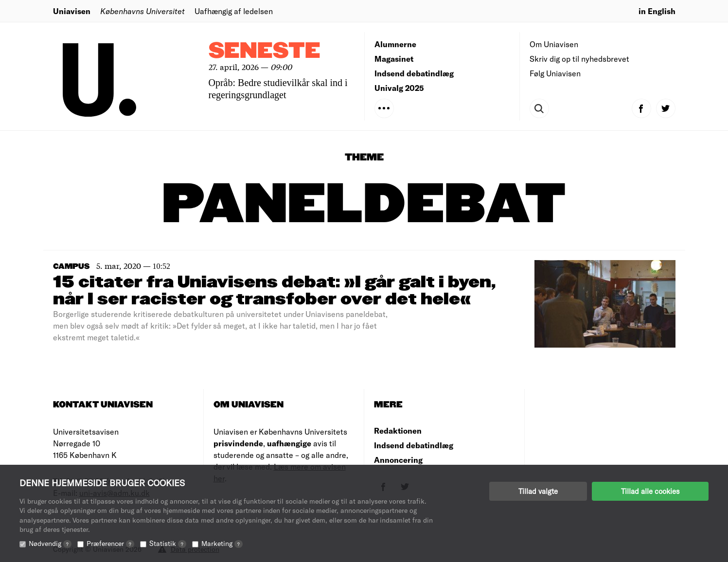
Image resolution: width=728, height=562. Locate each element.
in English (657, 11)
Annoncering (398, 460)
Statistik (168, 543)
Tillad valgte (538, 491)
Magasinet (394, 59)
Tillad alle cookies (650, 491)
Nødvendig (50, 543)
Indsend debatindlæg (414, 73)
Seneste (265, 51)
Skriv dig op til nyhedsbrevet (579, 59)
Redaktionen (398, 430)
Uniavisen (72, 11)
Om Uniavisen (554, 44)
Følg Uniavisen (555, 73)
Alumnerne (395, 44)
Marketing (222, 543)
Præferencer (110, 543)
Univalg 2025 (399, 88)
